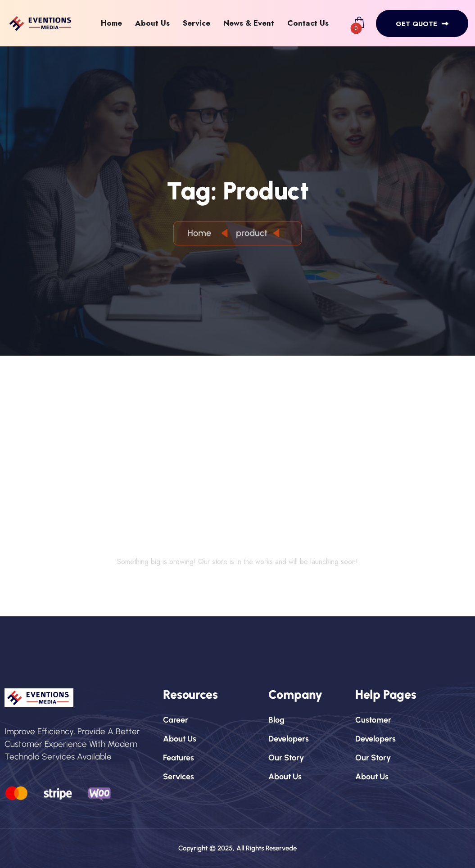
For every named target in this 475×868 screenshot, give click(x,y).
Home (111, 23)
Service (197, 23)
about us (180, 739)
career (176, 720)
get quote (422, 24)
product (252, 234)
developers (289, 739)
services (179, 777)
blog (276, 720)
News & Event (249, 23)
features (179, 758)
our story (286, 758)
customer (373, 720)
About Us (152, 23)
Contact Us (308, 23)
